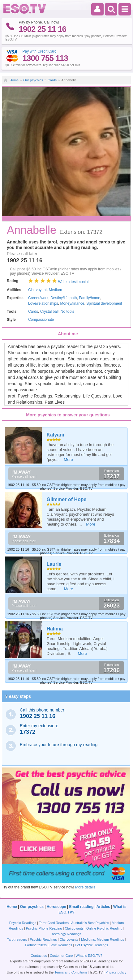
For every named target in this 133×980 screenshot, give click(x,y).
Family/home (90, 298)
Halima (55, 629)
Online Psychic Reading (104, 928)
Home (14, 80)
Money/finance (72, 303)
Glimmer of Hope (67, 499)
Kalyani (56, 435)
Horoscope (56, 907)
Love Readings (61, 945)
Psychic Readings (23, 923)
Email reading (82, 907)
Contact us (39, 956)
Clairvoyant (37, 290)
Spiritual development (104, 303)
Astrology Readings (66, 934)
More (68, 460)
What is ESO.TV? (89, 956)
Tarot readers (17, 939)
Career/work (38, 298)
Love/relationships (43, 303)
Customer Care (61, 956)
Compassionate (41, 320)
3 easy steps (18, 696)
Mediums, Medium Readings (103, 939)
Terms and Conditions (71, 972)
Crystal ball (49, 312)
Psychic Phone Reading (44, 928)
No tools (67, 312)
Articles (103, 907)
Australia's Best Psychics (90, 923)
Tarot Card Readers (54, 923)
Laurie (54, 564)
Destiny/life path (64, 298)
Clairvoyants (74, 928)
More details (85, 887)
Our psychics (33, 80)
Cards (52, 80)
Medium (56, 290)
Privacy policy (116, 972)
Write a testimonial (73, 282)
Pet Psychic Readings (91, 945)
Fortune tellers (36, 945)
